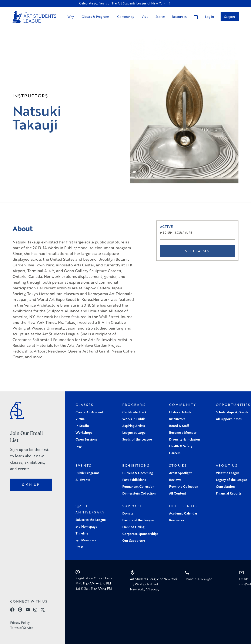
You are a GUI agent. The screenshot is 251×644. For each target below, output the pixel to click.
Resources (179, 17)
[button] (70, 17)
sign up (31, 485)
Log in (209, 17)
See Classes (197, 251)
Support (230, 17)
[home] (34, 17)
